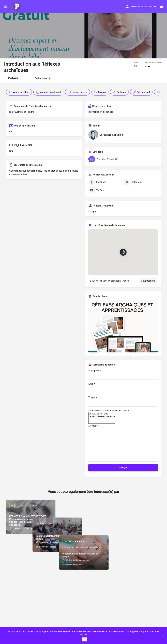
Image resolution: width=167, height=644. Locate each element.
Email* (123, 388)
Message (123, 443)
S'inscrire (152, 6)
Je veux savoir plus (102, 414)
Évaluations (43, 78)
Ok (84, 639)
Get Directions (148, 281)
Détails (13, 78)
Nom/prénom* (123, 374)
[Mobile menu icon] (6, 7)
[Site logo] (17, 7)
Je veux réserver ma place (102, 417)
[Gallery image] (123, 326)
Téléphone (123, 401)
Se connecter (137, 6)
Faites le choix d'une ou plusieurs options (109, 411)
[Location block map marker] (123, 252)
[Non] (163, 636)
